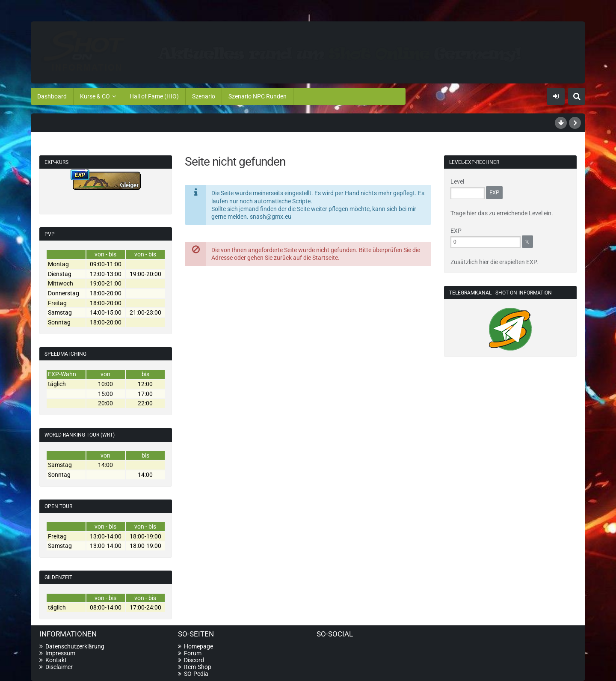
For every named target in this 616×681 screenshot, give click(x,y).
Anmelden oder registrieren (556, 96)
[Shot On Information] (308, 51)
